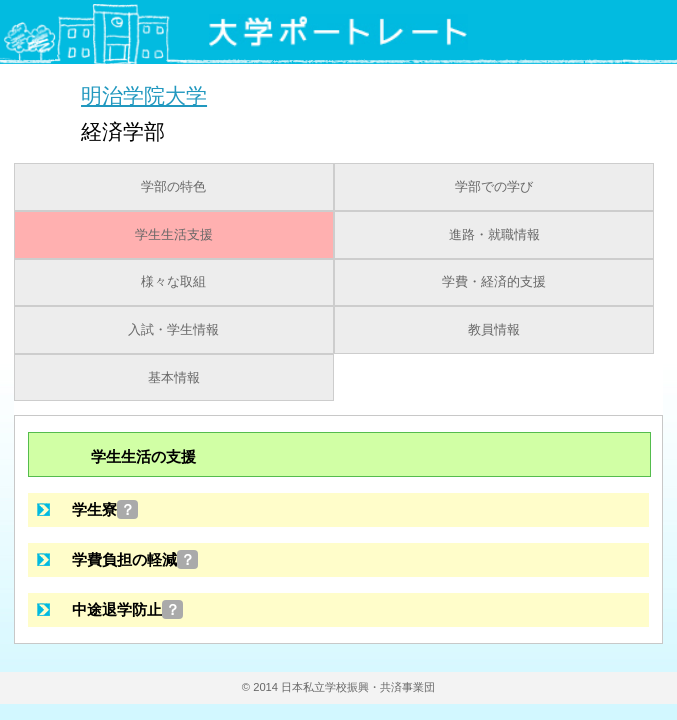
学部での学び (494, 187)
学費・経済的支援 (494, 282)
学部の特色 (173, 187)
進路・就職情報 (494, 235)
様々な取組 (173, 282)
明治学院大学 (144, 95)
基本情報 (174, 378)
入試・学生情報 (173, 330)
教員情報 (494, 330)
